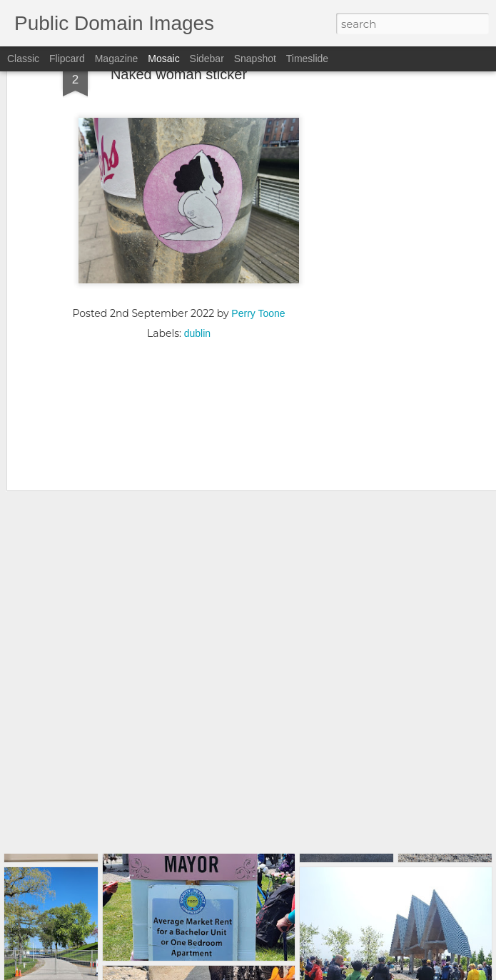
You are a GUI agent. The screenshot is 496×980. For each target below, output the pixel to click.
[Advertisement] (179, 365)
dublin (197, 271)
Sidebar (207, 59)
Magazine (117, 59)
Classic (23, 59)
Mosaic (163, 59)
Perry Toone (258, 251)
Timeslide (307, 59)
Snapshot (255, 59)
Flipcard (67, 59)
